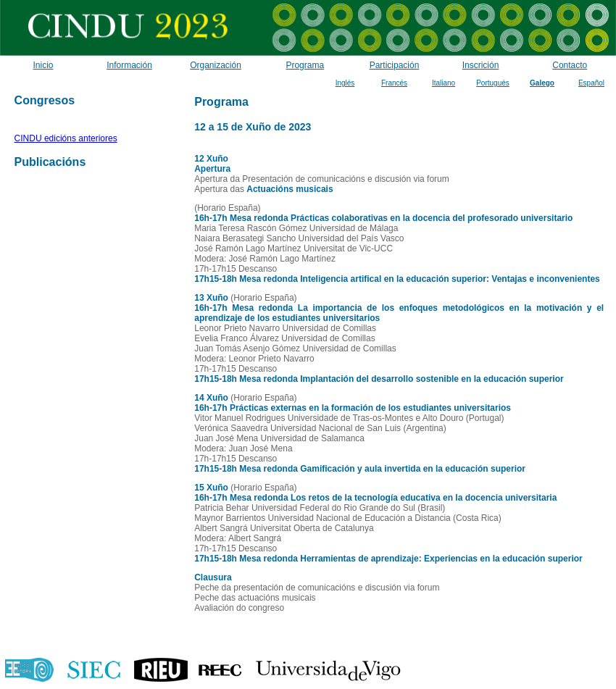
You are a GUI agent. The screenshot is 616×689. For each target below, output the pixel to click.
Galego (542, 83)
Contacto (570, 65)
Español (591, 83)
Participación (395, 65)
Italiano (444, 83)
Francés (394, 83)
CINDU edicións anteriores (66, 138)
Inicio (43, 65)
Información (129, 65)
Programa (305, 65)
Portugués (493, 83)
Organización (216, 65)
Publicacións (50, 162)
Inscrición (481, 65)
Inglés (345, 83)
